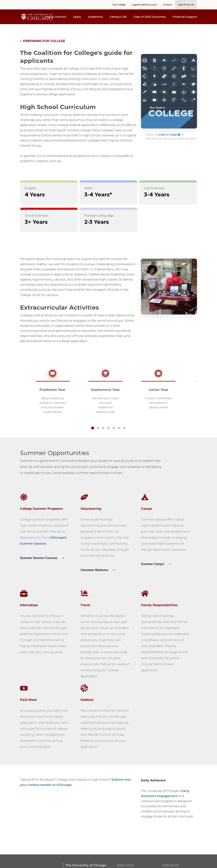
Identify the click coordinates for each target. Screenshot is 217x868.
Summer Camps (157, 570)
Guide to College (168, 141)
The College (119, 5)
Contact (167, 5)
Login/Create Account (144, 5)
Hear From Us (186, 5)
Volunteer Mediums (99, 576)
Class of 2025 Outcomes (150, 20)
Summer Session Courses (43, 564)
